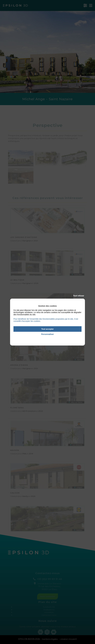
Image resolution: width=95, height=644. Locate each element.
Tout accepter (48, 329)
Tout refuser (79, 296)
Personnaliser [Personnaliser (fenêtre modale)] (48, 334)
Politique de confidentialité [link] (47, 338)
